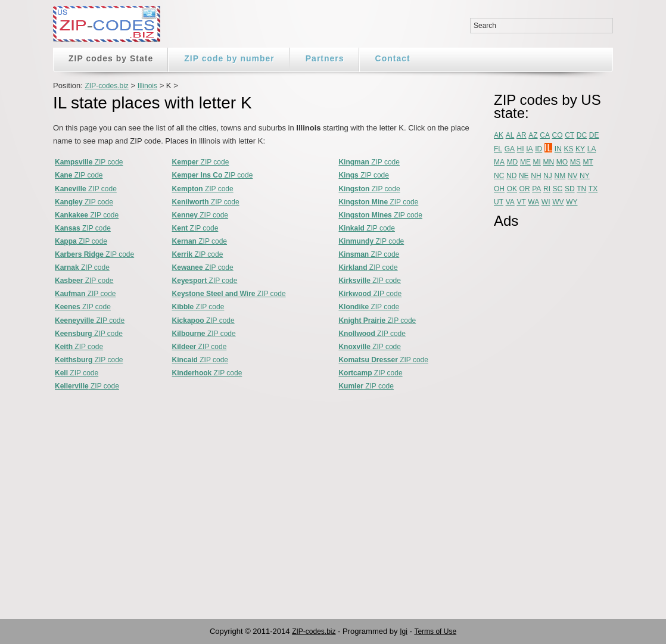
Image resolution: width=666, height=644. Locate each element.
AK (499, 135)
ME (525, 162)
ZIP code (89, 162)
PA (536, 189)
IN (558, 149)
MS (575, 162)
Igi (404, 631)
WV (558, 202)
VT (521, 202)
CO (558, 135)
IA (529, 149)
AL (510, 135)
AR (522, 135)
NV (573, 176)
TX (593, 189)
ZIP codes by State (111, 58)
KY (580, 149)
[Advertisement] (541, 415)
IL (548, 148)
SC (558, 189)
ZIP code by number (229, 58)
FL (498, 149)
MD (513, 162)
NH (536, 176)
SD (570, 189)
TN (581, 189)
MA (499, 162)
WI (546, 202)
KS (568, 149)
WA (533, 202)
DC (582, 135)
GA (510, 149)
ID (539, 149)
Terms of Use (435, 631)
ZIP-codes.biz (106, 86)
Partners (325, 58)
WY (572, 202)
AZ (533, 135)
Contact (393, 58)
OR (525, 189)
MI (537, 162)
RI (547, 189)
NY (585, 176)
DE (594, 135)
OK (512, 189)
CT (569, 135)
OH (499, 189)
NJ (548, 176)
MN (549, 162)
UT (499, 202)
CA (545, 135)
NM (560, 176)
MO (562, 162)
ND (511, 176)
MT (588, 162)
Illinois (147, 86)
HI (521, 149)
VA (510, 202)
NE (524, 176)
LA (592, 149)
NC (499, 176)
